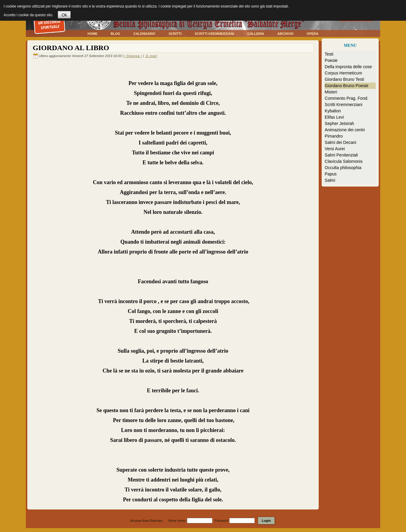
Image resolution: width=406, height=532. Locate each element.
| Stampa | (133, 56)
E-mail (151, 56)
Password (221, 521)
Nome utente (177, 521)
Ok (64, 15)
